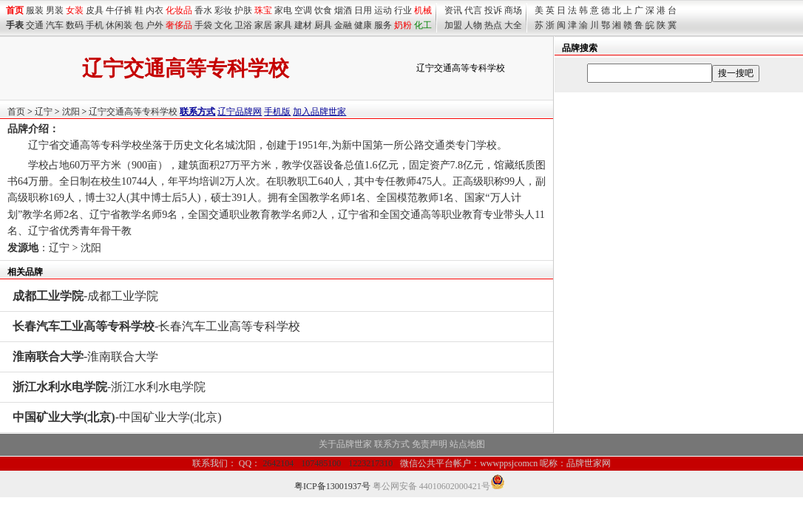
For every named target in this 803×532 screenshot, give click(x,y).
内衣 (155, 10)
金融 (343, 25)
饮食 (323, 10)
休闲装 (119, 25)
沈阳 (71, 112)
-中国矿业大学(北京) (117, 417)
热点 (493, 25)
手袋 (203, 25)
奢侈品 (179, 25)
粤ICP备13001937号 (332, 486)
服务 (383, 25)
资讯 (453, 10)
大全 (513, 25)
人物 (473, 25)
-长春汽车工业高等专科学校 (156, 326)
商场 (513, 10)
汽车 (55, 25)
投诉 (493, 10)
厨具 (323, 25)
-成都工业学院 (85, 296)
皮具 (95, 10)
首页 (16, 112)
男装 (55, 10)
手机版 (277, 112)
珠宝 (263, 10)
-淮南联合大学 (85, 357)
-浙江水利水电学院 (109, 387)
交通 (35, 25)
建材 (303, 25)
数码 (75, 25)
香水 (203, 10)
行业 (403, 10)
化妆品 (179, 10)
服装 (35, 10)
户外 (155, 25)
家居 (263, 25)
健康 (363, 25)
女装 (75, 10)
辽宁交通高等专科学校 (133, 112)
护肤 (243, 10)
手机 (95, 25)
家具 (283, 25)
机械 (423, 10)
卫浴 (243, 25)
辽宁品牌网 (240, 112)
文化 (223, 25)
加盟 (453, 25)
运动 (383, 10)
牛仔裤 (119, 10)
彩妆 (223, 10)
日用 (363, 10)
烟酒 (343, 10)
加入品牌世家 (319, 112)
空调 (303, 10)
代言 (473, 10)
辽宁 (44, 112)
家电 (283, 10)
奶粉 (403, 25)
